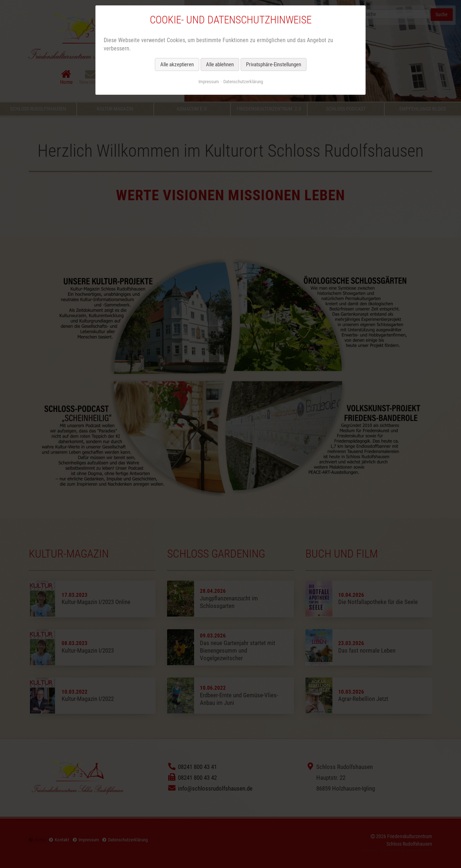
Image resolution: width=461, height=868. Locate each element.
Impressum (209, 82)
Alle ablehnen (220, 64)
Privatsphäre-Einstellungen (274, 64)
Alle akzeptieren (177, 64)
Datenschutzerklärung (243, 82)
